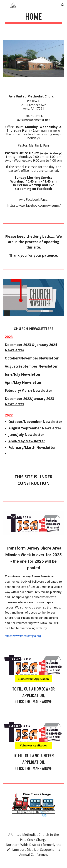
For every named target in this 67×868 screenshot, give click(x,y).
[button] (4, 5)
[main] (34, 18)
